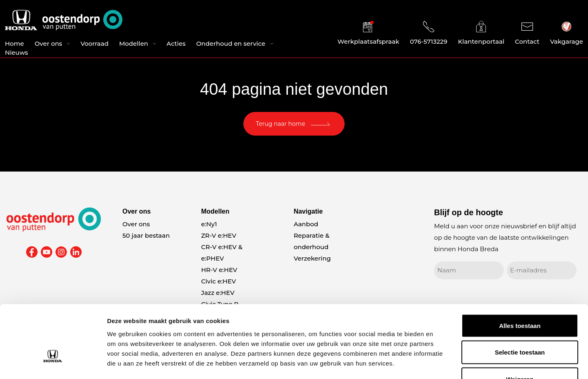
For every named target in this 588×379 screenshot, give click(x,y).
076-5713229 (429, 33)
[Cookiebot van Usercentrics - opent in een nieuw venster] (53, 363)
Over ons (48, 44)
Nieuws (17, 53)
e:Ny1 (209, 224)
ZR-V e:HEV (218, 235)
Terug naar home (281, 124)
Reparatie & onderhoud (312, 241)
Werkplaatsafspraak (369, 33)
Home (14, 44)
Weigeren (520, 325)
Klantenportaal (481, 33)
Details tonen (441, 363)
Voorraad (95, 44)
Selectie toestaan (520, 299)
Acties (176, 44)
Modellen (134, 44)
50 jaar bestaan (146, 235)
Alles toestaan (520, 272)
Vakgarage (567, 33)
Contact (527, 33)
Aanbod (306, 224)
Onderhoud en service (231, 44)
